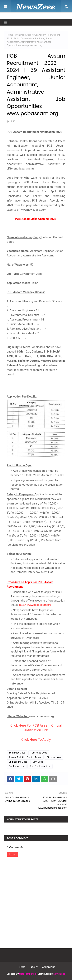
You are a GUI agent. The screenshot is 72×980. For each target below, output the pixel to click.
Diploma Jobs (54, 757)
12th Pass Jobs (39, 753)
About (34, 967)
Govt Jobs (38, 762)
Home (10, 35)
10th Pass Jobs (23, 35)
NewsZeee (59, 974)
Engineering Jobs (18, 762)
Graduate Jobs (17, 766)
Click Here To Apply (36, 739)
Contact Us (49, 967)
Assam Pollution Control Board (25, 757)
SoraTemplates (28, 974)
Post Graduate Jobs (40, 766)
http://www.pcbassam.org (35, 605)
